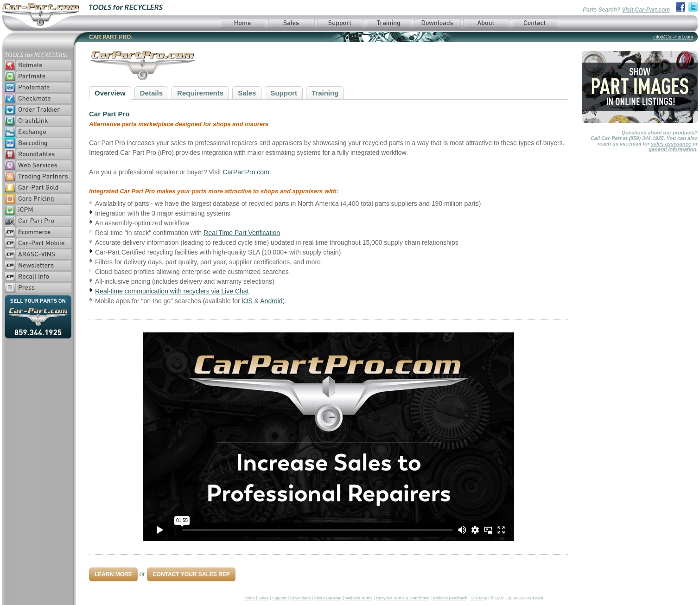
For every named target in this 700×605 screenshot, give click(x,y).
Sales (247, 93)
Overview (110, 93)
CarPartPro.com (246, 172)
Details (151, 93)
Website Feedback (450, 598)
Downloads (301, 598)
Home (249, 598)
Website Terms (359, 598)
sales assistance (671, 144)
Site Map (479, 598)
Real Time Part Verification (242, 233)
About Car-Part (328, 598)
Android (271, 301)
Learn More (113, 574)
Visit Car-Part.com (646, 10)
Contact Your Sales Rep (191, 574)
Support (284, 93)
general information (672, 149)
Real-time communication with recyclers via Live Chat (172, 291)
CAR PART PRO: (111, 37)
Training (325, 93)
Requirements (200, 93)
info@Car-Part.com (673, 37)
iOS (247, 301)
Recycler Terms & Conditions (403, 598)
